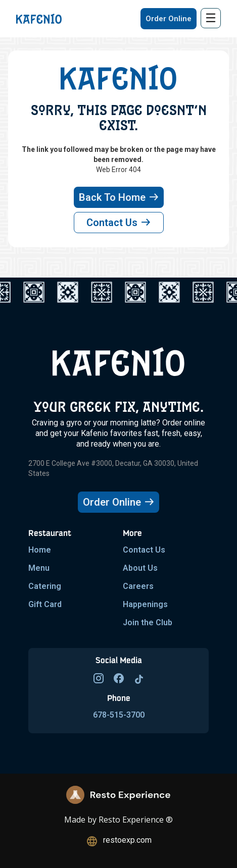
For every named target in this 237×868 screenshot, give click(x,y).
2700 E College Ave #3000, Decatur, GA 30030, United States (113, 468)
